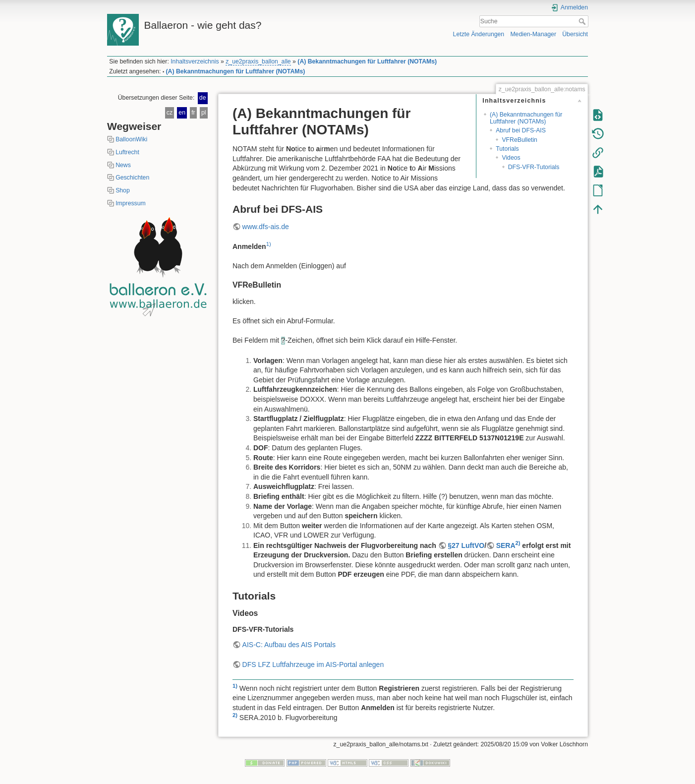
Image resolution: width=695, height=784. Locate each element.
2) (518, 543)
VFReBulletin (520, 140)
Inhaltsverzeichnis (195, 61)
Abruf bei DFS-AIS (521, 130)
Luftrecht (127, 152)
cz (170, 113)
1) (269, 244)
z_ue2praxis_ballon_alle (258, 61)
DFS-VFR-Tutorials (534, 167)
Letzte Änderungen (479, 34)
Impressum (131, 203)
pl (204, 113)
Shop (123, 190)
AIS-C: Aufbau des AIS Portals (289, 645)
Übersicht (575, 34)
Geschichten (132, 178)
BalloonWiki (131, 139)
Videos (511, 158)
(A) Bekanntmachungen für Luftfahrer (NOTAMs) (367, 61)
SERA (506, 545)
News (123, 165)
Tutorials (507, 149)
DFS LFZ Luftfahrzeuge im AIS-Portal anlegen (313, 664)
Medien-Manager (533, 34)
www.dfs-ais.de (266, 227)
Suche (583, 21)
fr (193, 113)
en (182, 113)
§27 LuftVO (466, 545)
